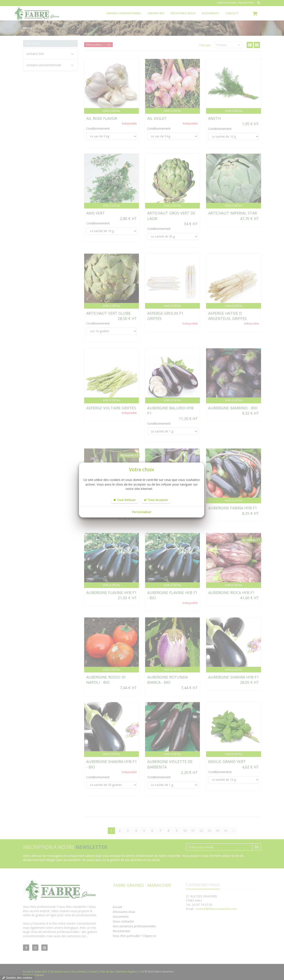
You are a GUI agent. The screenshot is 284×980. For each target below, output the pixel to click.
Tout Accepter (156, 500)
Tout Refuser (125, 500)
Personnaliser (142, 512)
